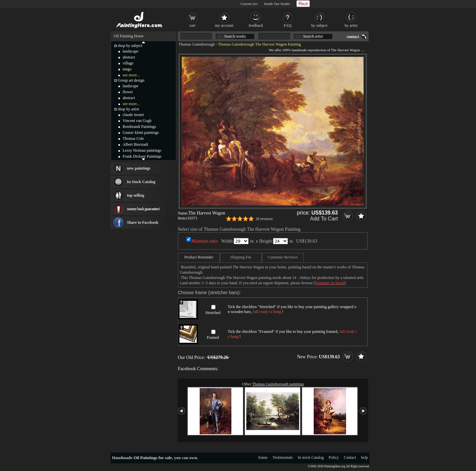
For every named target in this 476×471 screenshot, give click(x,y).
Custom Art (249, 4)
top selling (136, 195)
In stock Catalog (311, 457)
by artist (351, 25)
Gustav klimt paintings (141, 133)
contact (353, 37)
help (364, 457)
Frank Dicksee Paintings (142, 156)
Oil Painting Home (129, 36)
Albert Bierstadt (135, 144)
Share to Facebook (143, 222)
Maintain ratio (205, 241)
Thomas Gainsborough (197, 44)
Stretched (213, 313)
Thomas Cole (133, 138)
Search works (235, 36)
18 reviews (264, 219)
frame (263, 457)
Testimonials (283, 457)
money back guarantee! (143, 209)
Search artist (313, 36)
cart (192, 25)
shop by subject (130, 46)
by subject (319, 25)
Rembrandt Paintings (139, 127)
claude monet (133, 115)
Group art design (131, 80)
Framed (213, 337)
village (128, 63)
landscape (130, 51)
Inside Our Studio (277, 4)
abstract (129, 57)
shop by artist (128, 109)
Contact (350, 457)
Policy (334, 457)
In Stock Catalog (141, 182)
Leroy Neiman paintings (142, 150)
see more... (131, 75)
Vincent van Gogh (137, 121)
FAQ (287, 25)
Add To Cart (324, 219)
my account (224, 25)
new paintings (139, 168)
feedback (256, 25)
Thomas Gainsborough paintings (278, 384)
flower (128, 92)
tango (127, 69)
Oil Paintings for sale (153, 458)
